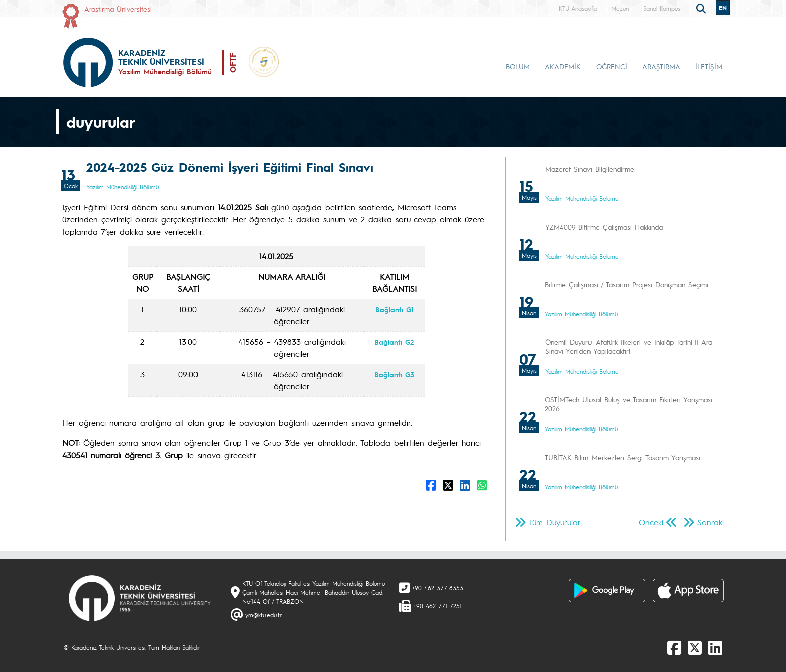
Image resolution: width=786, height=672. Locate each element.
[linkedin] (715, 647)
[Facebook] (674, 647)
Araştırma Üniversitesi (118, 9)
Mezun (620, 8)
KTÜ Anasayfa (578, 8)
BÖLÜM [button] (518, 66)
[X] (695, 647)
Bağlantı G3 (394, 374)
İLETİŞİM (709, 66)
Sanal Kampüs (662, 8)
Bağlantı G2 (394, 342)
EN (723, 8)
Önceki (651, 522)
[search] (702, 8)
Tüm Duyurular (555, 522)
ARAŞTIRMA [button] (661, 66)
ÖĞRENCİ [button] (612, 66)
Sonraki (711, 522)
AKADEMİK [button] (563, 66)
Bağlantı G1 (395, 309)
